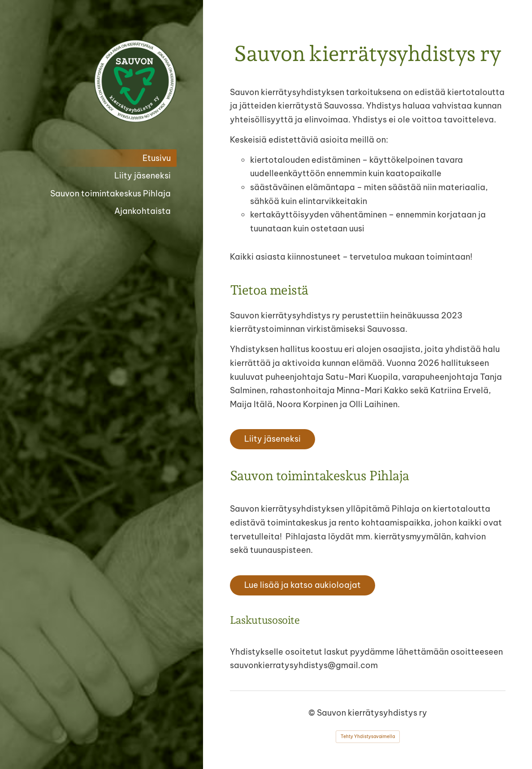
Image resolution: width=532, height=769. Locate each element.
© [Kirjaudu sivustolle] (313, 713)
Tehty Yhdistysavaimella (368, 736)
